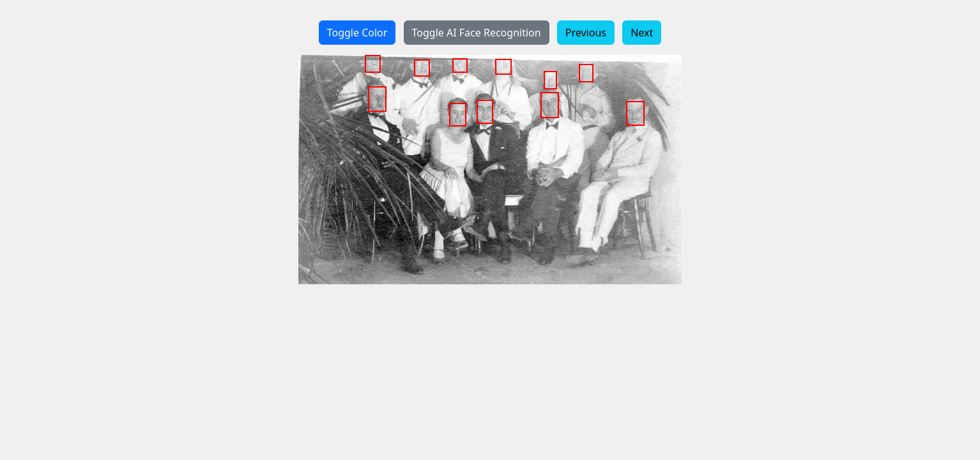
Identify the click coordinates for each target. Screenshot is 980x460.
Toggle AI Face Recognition (477, 33)
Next (642, 33)
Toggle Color (357, 33)
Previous (586, 33)
